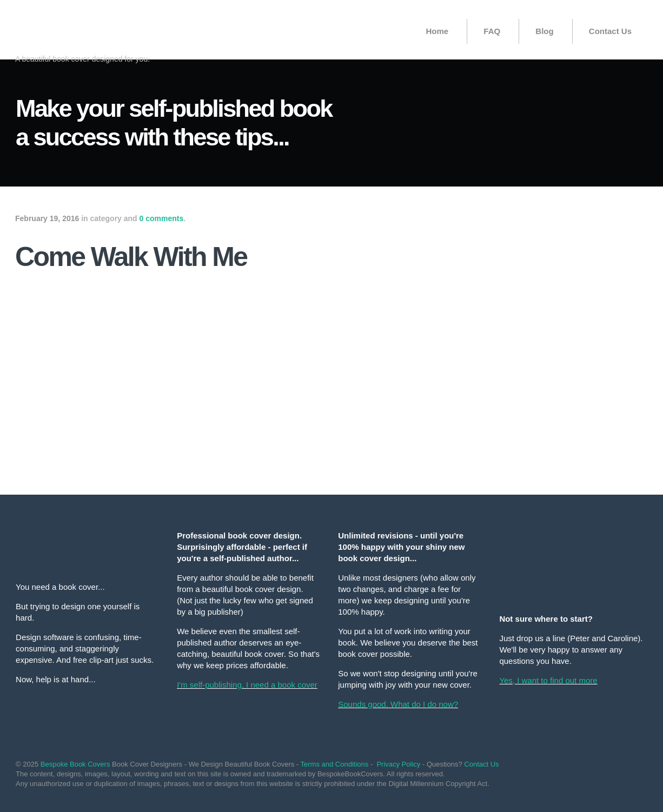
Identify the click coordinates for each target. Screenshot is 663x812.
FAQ (492, 31)
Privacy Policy (398, 764)
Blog (544, 31)
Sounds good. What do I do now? (398, 704)
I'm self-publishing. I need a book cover (247, 685)
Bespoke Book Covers (75, 764)
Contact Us (610, 31)
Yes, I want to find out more (548, 680)
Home (437, 31)
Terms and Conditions (335, 764)
